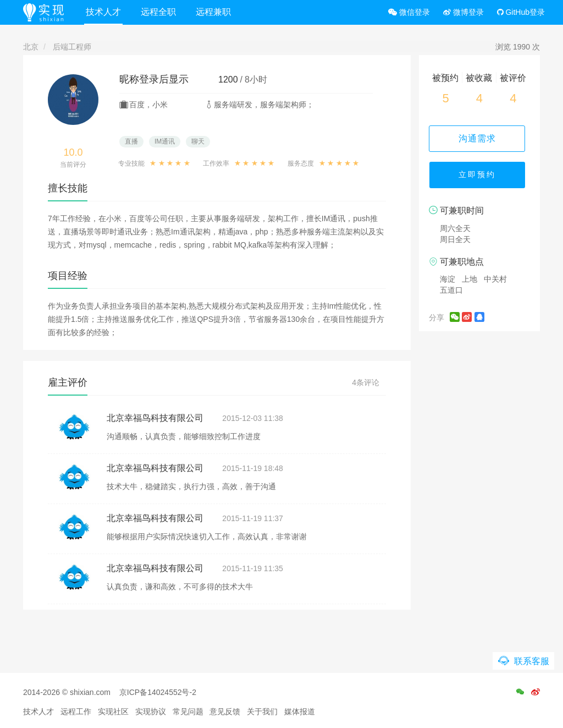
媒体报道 (300, 711)
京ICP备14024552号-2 (158, 692)
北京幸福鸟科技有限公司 (155, 418)
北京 (31, 47)
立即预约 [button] (479, 176)
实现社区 (113, 711)
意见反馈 (225, 711)
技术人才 (105, 12)
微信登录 (409, 12)
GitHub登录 (521, 12)
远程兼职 (215, 12)
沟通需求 (479, 138)
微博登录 (463, 12)
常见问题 (188, 711)
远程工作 (76, 711)
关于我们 (262, 711)
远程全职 (160, 12)
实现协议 (151, 711)
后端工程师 (72, 47)
